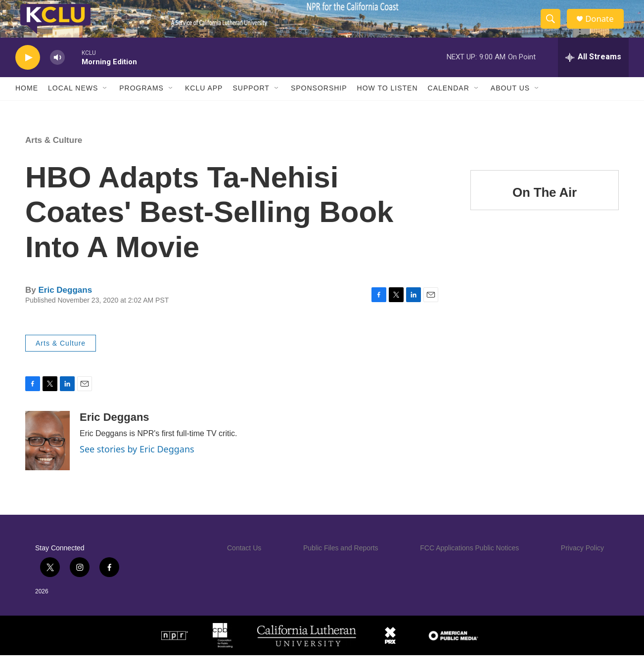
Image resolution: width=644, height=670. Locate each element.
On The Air (545, 207)
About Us (510, 103)
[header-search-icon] (553, 26)
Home (27, 103)
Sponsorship (319, 103)
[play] (28, 72)
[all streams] (593, 72)
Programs (141, 103)
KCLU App (204, 103)
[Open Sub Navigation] (105, 103)
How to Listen (388, 103)
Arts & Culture (54, 155)
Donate (603, 26)
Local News (73, 103)
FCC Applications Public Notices (469, 563)
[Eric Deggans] (47, 455)
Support (251, 103)
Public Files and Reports (341, 563)
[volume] (57, 72)
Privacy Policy (582, 563)
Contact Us (244, 563)
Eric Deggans (65, 304)
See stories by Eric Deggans (137, 464)
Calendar (449, 103)
